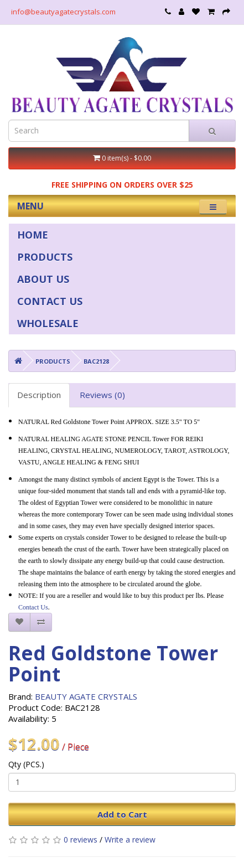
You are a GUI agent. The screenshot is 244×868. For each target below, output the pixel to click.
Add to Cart (122, 814)
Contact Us (33, 607)
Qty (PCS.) (26, 764)
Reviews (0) (102, 395)
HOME (33, 235)
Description (39, 395)
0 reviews (81, 839)
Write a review (130, 839)
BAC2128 (96, 361)
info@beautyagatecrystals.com (63, 12)
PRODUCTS (45, 257)
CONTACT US (50, 301)
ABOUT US (43, 279)
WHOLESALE (48, 323)
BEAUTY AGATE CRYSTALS (86, 696)
